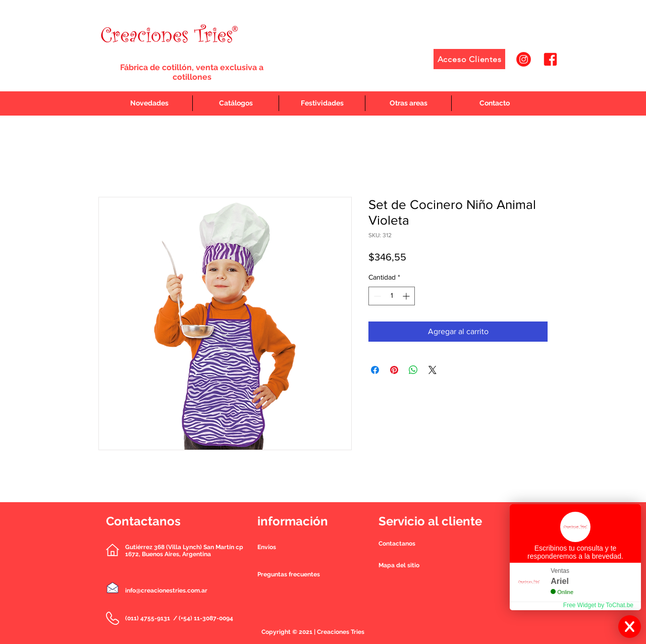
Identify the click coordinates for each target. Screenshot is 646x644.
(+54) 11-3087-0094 (206, 618)
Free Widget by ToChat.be (598, 605)
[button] (397, 544)
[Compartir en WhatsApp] (413, 370)
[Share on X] (433, 370)
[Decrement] (376, 296)
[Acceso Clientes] (469, 59)
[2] (550, 59)
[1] (524, 59)
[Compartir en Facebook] (375, 370)
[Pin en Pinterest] (394, 370)
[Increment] (407, 296)
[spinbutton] (392, 296)
